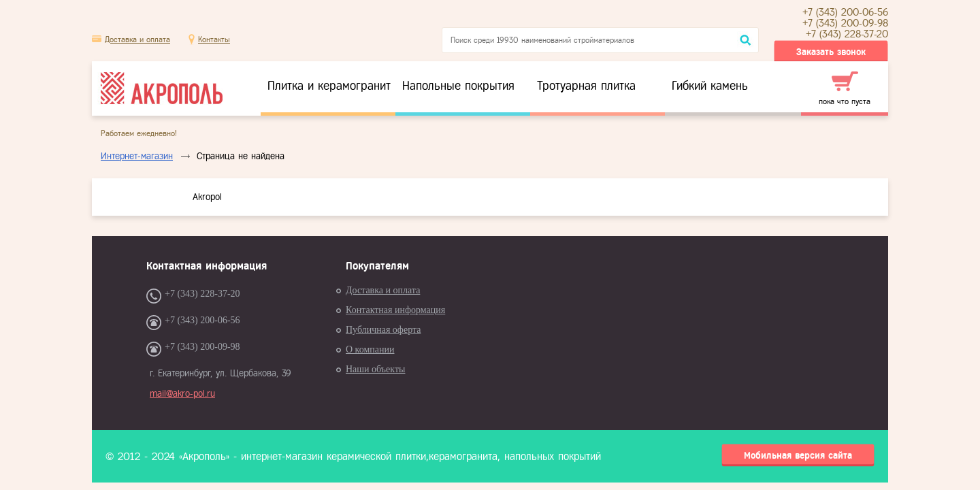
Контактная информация (395, 310)
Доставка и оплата (137, 39)
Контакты (214, 39)
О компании (370, 349)
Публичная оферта (383, 330)
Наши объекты (375, 369)
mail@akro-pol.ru (182, 394)
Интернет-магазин (137, 156)
